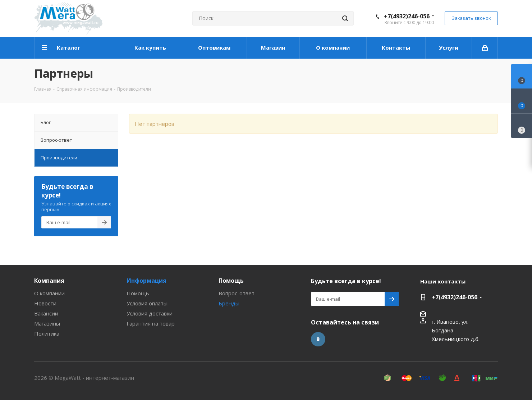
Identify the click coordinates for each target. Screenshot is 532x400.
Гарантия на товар (151, 323)
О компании (49, 293)
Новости (45, 303)
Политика (47, 333)
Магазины (47, 323)
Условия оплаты (147, 303)
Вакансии (46, 313)
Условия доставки (150, 313)
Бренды (229, 303)
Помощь (138, 293)
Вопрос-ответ (237, 293)
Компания (49, 281)
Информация (146, 281)
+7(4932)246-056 (407, 16)
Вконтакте (318, 339)
